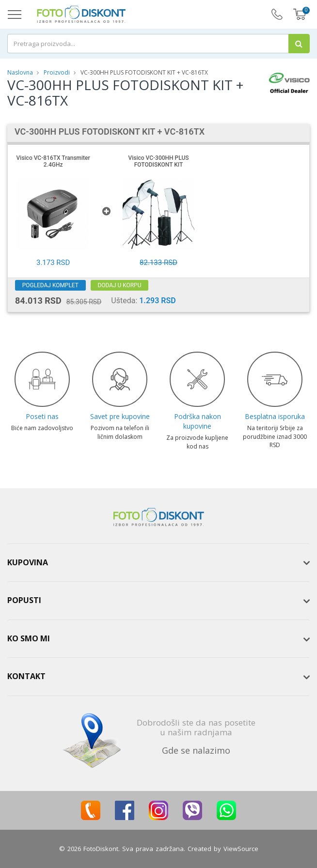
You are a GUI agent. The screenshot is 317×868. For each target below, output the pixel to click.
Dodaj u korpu (120, 285)
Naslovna (20, 72)
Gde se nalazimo (196, 750)
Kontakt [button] (26, 676)
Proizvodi (57, 72)
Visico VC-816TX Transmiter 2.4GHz (53, 161)
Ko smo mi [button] (29, 638)
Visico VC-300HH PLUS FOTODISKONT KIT (158, 161)
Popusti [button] (24, 600)
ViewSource (241, 849)
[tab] (158, 563)
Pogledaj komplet (51, 285)
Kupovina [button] (28, 562)
